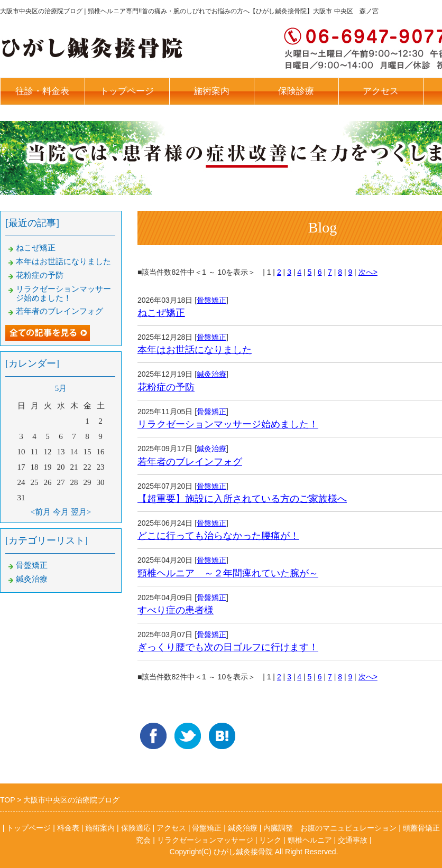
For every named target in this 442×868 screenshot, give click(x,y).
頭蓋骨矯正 (421, 828)
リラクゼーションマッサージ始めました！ (228, 424)
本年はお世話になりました (195, 350)
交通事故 (353, 840)
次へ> (368, 272)
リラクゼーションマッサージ (205, 840)
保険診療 (296, 91)
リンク (270, 840)
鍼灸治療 (211, 374)
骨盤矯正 (211, 300)
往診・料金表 (42, 91)
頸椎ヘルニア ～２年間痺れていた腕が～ (228, 573)
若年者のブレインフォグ (190, 462)
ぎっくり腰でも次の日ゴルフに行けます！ (228, 647)
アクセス (381, 91)
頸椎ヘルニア (310, 840)
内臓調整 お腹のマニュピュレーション (330, 828)
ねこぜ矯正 (161, 313)
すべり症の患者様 (176, 610)
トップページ (127, 91)
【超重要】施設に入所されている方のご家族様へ (242, 499)
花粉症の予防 (166, 387)
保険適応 (136, 828)
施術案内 (211, 91)
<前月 (41, 512)
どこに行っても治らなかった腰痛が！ (218, 536)
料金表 (68, 828)
